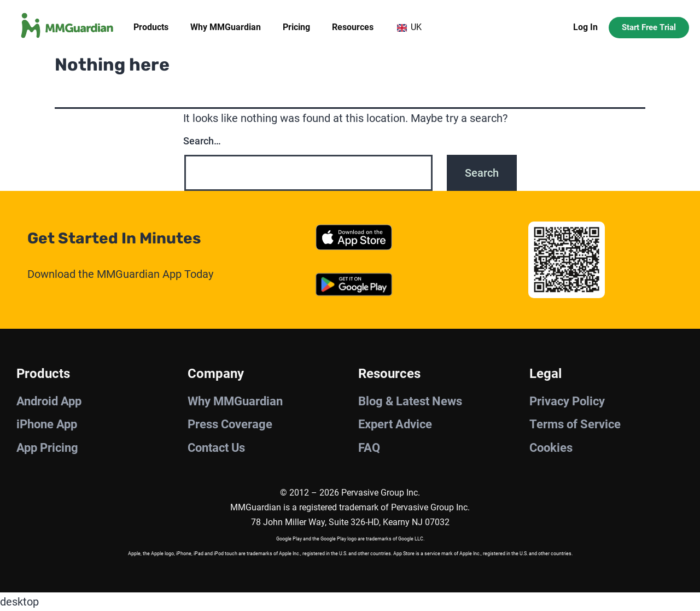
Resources (353, 27)
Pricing (296, 27)
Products (151, 27)
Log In (585, 27)
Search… (202, 141)
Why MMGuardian (226, 27)
